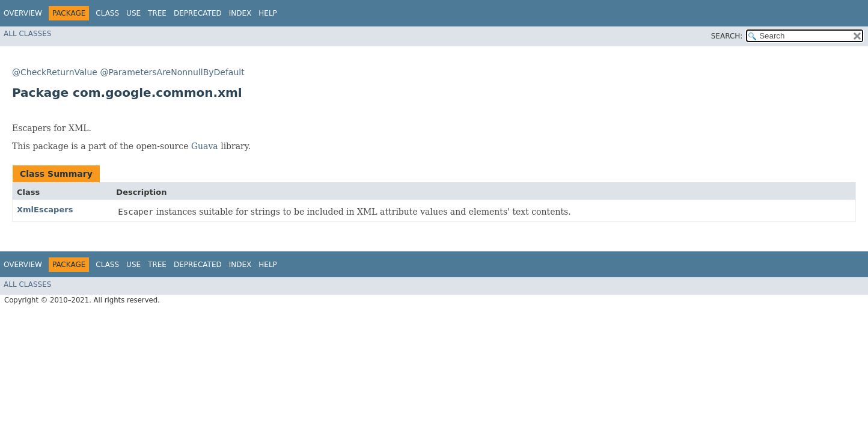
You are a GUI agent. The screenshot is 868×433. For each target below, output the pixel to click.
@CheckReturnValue (55, 72)
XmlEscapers (45, 210)
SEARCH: (727, 36)
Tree (157, 13)
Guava (205, 146)
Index (240, 13)
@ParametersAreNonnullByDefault (172, 72)
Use (133, 13)
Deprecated (198, 13)
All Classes (27, 34)
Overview (23, 13)
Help (268, 13)
